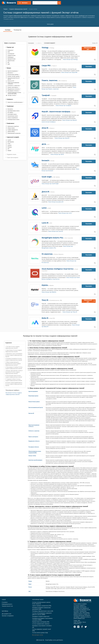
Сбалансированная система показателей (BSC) (14, 93)
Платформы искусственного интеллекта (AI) (42, 626)
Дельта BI (45, 192)
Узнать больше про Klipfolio (49, 292)
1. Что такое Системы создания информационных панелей (12, 347)
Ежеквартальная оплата (14, 119)
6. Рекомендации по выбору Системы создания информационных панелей (14, 368)
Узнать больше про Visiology (70, 59)
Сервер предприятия (13, 130)
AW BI (44, 144)
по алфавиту (39, 43)
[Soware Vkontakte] (78, 627)
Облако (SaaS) (11, 128)
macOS (9, 140)
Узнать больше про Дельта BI (56, 202)
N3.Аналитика (47, 254)
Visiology (45, 48)
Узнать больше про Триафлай (63, 105)
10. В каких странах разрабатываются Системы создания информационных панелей (14, 384)
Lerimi (44, 208)
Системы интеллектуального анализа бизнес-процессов (41, 603)
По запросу (10, 113)
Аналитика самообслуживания (15, 102)
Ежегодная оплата (12, 114)
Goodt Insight (47, 177)
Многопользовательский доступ (14, 79)
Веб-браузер (11, 142)
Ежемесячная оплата (13, 116)
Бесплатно (10, 73)
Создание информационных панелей (18, 9)
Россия (30, 587)
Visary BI (45, 300)
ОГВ (9, 52)
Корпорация (11, 57)
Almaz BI (45, 128)
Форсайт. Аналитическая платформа (56, 112)
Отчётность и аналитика (14, 86)
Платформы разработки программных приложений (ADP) (41, 608)
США (29, 591)
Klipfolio (45, 285)
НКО (9, 64)
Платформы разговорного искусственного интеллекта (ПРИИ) (42, 619)
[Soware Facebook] (82, 627)
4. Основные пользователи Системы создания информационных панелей (14, 359)
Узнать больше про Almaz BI (62, 138)
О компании (5, 602)
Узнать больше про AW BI (57, 154)
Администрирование (13, 71)
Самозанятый (11, 54)
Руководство (18, 30)
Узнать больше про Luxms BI (55, 231)
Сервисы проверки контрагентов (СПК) (42, 606)
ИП (8, 62)
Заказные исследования (8, 616)
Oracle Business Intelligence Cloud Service (57, 269)
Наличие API (11, 81)
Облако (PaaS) (11, 132)
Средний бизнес (12, 55)
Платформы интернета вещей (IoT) (41, 616)
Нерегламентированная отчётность (13, 83)
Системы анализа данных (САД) (40, 633)
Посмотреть (89, 66)
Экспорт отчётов (12, 95)
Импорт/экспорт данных (14, 76)
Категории (23, 3)
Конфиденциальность (7, 604)
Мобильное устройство (13, 126)
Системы (8, 30)
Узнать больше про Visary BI (70, 312)
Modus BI (45, 318)
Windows (10, 147)
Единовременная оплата (14, 111)
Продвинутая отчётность (14, 89)
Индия (30, 584)
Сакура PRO (46, 66)
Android (10, 145)
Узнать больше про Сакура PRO (69, 72)
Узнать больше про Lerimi (65, 213)
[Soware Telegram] (75, 627)
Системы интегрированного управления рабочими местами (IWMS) (42, 614)
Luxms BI (45, 223)
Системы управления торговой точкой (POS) (42, 630)
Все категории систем (38, 635)
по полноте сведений (50, 43)
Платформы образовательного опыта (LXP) (43, 611)
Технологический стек (7, 606)
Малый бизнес (11, 61)
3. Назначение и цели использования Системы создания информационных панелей (14, 355)
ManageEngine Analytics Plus (52, 238)
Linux (9, 144)
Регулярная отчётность (13, 91)
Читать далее (50, 24)
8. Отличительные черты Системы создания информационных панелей (14, 376)
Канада (30, 581)
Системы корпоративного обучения (41, 624)
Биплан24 (45, 160)
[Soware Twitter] (86, 627)
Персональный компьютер (14, 133)
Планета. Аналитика (49, 80)
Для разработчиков (6, 614)
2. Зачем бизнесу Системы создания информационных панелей (14, 351)
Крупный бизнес (12, 59)
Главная (5, 9)
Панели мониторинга (13, 87)
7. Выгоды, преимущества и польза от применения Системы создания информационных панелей (14, 372)
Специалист (11, 50)
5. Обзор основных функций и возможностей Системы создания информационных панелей (13, 364)
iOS (8, 149)
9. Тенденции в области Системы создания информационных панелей (14, 380)
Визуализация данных (13, 74)
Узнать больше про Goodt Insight (50, 184)
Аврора (9, 150)
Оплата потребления (13, 118)
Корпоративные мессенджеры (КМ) (41, 622)
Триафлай (46, 95)
